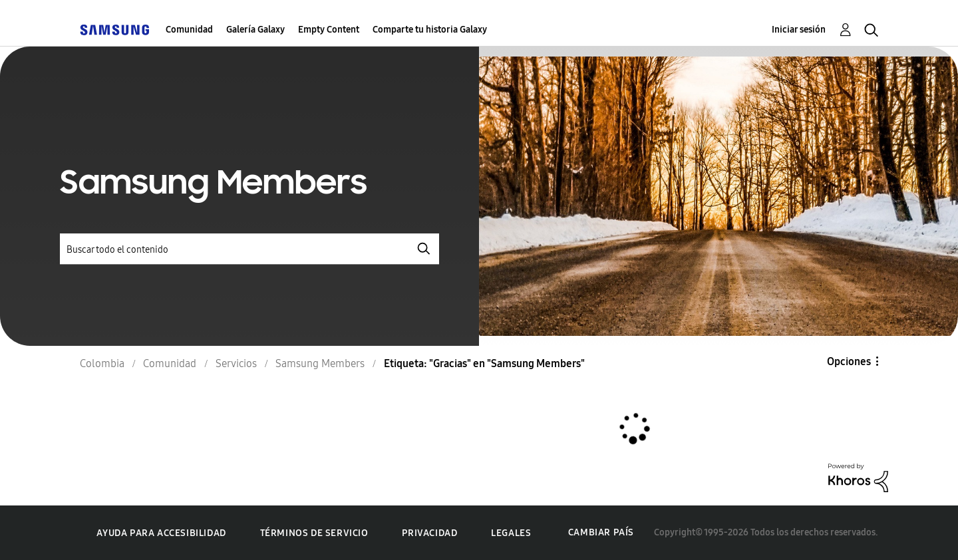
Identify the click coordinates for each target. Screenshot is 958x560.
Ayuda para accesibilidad (161, 533)
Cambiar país (601, 532)
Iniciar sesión (799, 30)
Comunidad (189, 30)
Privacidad (429, 533)
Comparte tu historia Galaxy (430, 30)
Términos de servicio (314, 533)
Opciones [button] (849, 361)
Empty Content (329, 30)
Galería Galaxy (255, 30)
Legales (511, 533)
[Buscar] (249, 249)
